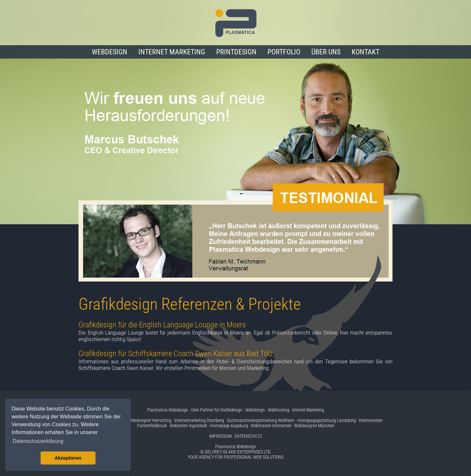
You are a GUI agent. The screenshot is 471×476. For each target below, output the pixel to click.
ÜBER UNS (326, 52)
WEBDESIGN (110, 52)
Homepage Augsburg (229, 426)
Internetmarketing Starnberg (199, 420)
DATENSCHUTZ (248, 436)
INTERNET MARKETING (172, 52)
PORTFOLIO (284, 52)
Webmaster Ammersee (271, 426)
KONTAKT (366, 52)
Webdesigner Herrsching (150, 420)
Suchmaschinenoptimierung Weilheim (261, 420)
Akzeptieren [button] (68, 458)
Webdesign (255, 410)
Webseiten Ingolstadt (188, 426)
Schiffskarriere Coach (102, 368)
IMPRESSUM (220, 436)
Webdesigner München (314, 426)
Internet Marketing (308, 410)
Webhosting (279, 410)
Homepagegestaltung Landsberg (327, 420)
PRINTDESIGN (236, 52)
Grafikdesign (231, 410)
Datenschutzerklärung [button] (38, 441)
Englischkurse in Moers (218, 333)
